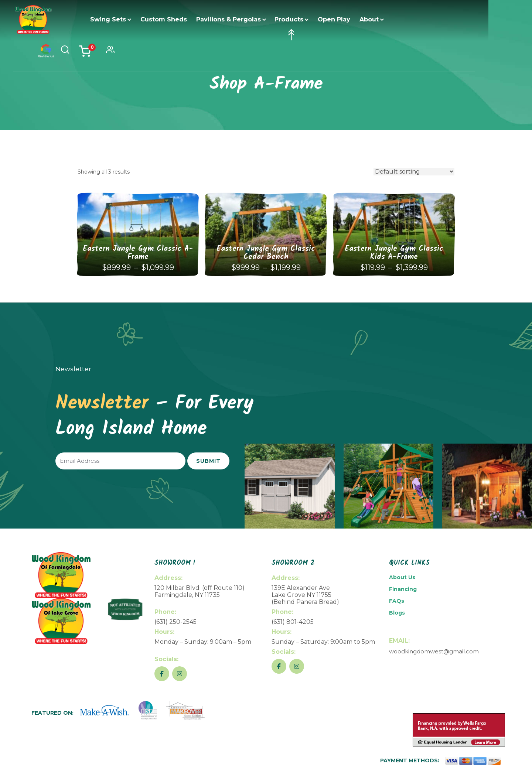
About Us (402, 577)
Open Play (345, 19)
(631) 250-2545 (175, 622)
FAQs (397, 601)
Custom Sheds (174, 19)
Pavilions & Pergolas (239, 19)
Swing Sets (119, 19)
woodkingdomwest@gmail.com (434, 651)
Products (300, 19)
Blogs (397, 613)
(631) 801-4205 (293, 622)
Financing (403, 589)
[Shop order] (414, 172)
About (380, 19)
